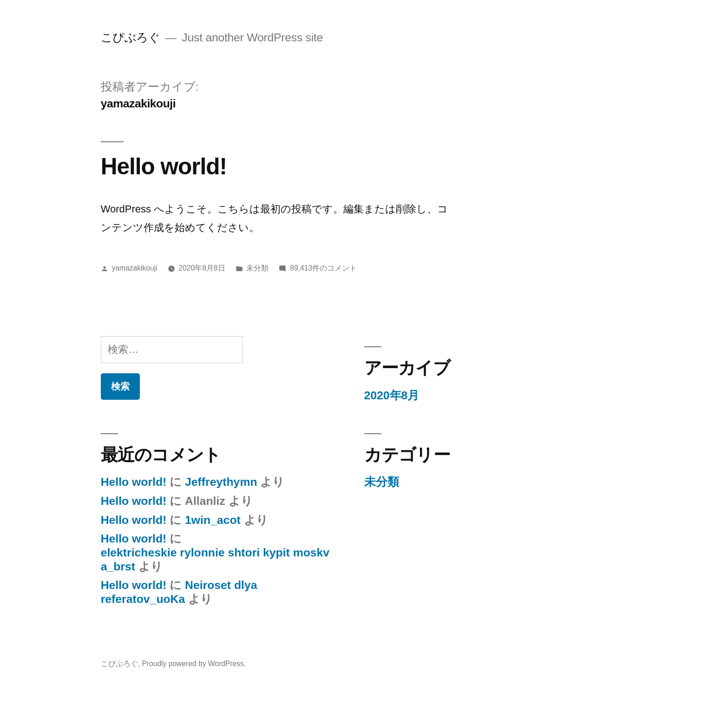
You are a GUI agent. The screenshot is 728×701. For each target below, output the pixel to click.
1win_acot (213, 520)
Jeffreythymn (221, 482)
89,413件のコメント (323, 268)
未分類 (257, 268)
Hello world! (164, 166)
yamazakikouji (135, 268)
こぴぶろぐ (131, 37)
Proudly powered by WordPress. (194, 664)
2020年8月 (392, 395)
